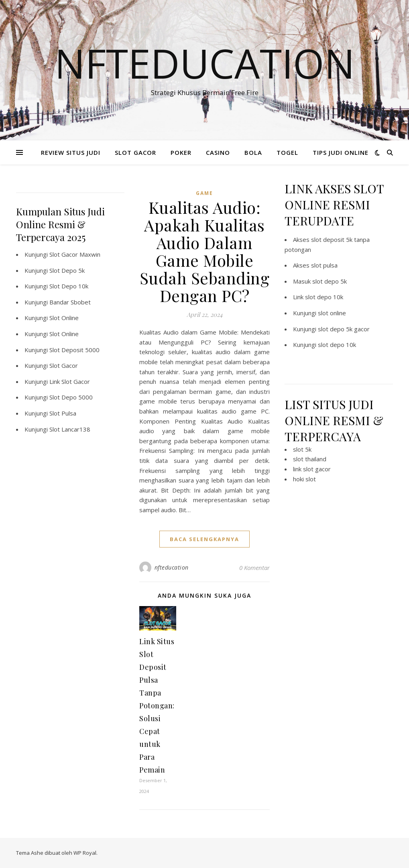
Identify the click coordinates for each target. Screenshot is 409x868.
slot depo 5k (330, 281)
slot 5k (302, 449)
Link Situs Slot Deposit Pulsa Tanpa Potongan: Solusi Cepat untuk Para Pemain (157, 706)
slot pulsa (324, 265)
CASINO (218, 152)
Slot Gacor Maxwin (75, 254)
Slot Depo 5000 (71, 397)
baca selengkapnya (204, 539)
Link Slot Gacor (70, 381)
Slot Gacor (64, 365)
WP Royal (85, 853)
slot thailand (310, 459)
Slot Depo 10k (69, 286)
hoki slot (304, 479)
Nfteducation (205, 63)
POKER (181, 152)
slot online (332, 313)
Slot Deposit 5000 (74, 350)
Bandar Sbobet (70, 302)
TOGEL (287, 152)
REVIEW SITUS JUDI (71, 152)
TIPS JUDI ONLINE (341, 152)
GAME (204, 193)
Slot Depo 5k (67, 270)
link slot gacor (312, 469)
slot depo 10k (324, 297)
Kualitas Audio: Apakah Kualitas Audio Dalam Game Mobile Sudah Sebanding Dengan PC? (205, 251)
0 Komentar (254, 568)
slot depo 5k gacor (344, 329)
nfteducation (172, 567)
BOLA (253, 152)
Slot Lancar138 (70, 429)
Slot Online (64, 318)
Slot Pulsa (63, 413)
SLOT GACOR (135, 152)
